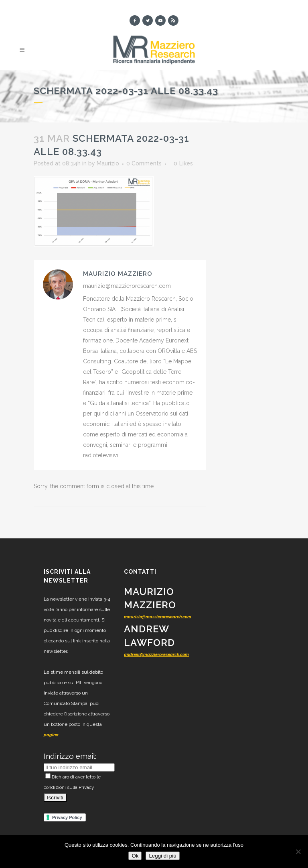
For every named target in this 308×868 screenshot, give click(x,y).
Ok (135, 856)
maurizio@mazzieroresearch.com (158, 617)
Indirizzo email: (70, 756)
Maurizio (108, 163)
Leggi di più (162, 856)
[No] (298, 852)
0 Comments (144, 163)
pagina (51, 735)
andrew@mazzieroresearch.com (156, 655)
